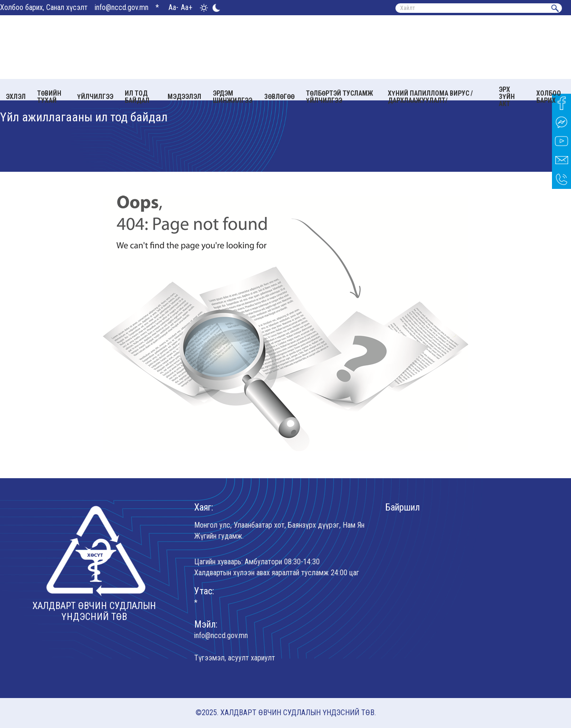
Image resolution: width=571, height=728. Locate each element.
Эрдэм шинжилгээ (232, 97)
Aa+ (187, 7)
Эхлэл (16, 97)
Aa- (173, 7)
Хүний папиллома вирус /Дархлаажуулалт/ (430, 97)
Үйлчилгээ (95, 97)
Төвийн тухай (49, 97)
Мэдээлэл (184, 97)
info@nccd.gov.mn (122, 7)
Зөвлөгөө (279, 97)
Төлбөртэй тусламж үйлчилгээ (340, 97)
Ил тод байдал (137, 97)
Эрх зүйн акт (507, 97)
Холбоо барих (549, 97)
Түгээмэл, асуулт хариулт (235, 658)
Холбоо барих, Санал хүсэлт (44, 7)
